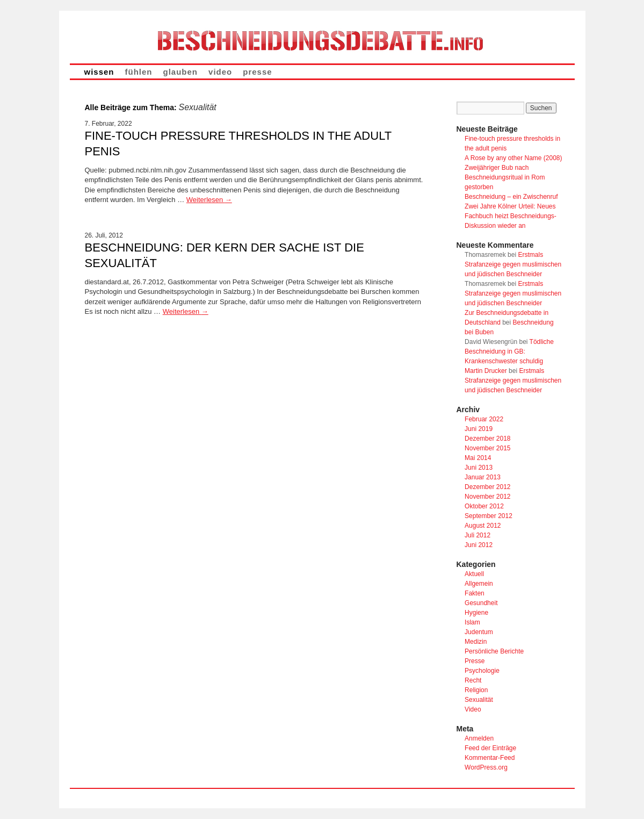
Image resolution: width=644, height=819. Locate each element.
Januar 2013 (483, 477)
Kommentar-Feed (490, 758)
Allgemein (479, 584)
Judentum (479, 632)
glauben (181, 72)
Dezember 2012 (487, 487)
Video (473, 709)
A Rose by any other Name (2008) (513, 158)
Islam (472, 622)
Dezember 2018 (487, 439)
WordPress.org (486, 767)
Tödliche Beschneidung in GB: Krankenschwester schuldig (509, 351)
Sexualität (479, 700)
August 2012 (483, 526)
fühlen (139, 72)
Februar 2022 (484, 419)
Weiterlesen (209, 200)
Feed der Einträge (490, 748)
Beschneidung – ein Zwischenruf (511, 197)
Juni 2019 (479, 429)
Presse (475, 661)
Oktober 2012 (484, 506)
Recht (473, 680)
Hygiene (476, 613)
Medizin (476, 642)
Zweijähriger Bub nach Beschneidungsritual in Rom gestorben (505, 177)
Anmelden (479, 738)
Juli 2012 (477, 535)
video (220, 72)
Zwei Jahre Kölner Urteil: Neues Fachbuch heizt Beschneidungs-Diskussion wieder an (511, 216)
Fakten (475, 593)
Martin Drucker (486, 371)
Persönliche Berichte (494, 651)
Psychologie (482, 671)
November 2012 (487, 497)
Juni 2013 (479, 468)
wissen (99, 72)
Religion (476, 690)
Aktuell (474, 574)
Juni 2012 (479, 545)
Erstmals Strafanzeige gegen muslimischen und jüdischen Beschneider (513, 264)
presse (257, 72)
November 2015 (487, 448)
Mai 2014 (478, 458)
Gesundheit (481, 603)
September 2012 (489, 516)
